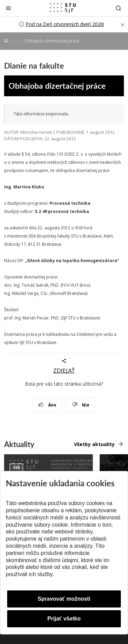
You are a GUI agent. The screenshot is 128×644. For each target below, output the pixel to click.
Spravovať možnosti (64, 599)
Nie (81, 405)
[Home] (6, 41)
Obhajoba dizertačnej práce (57, 85)
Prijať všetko (64, 619)
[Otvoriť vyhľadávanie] (118, 8)
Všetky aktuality (94, 444)
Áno (47, 405)
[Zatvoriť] (8, 8)
